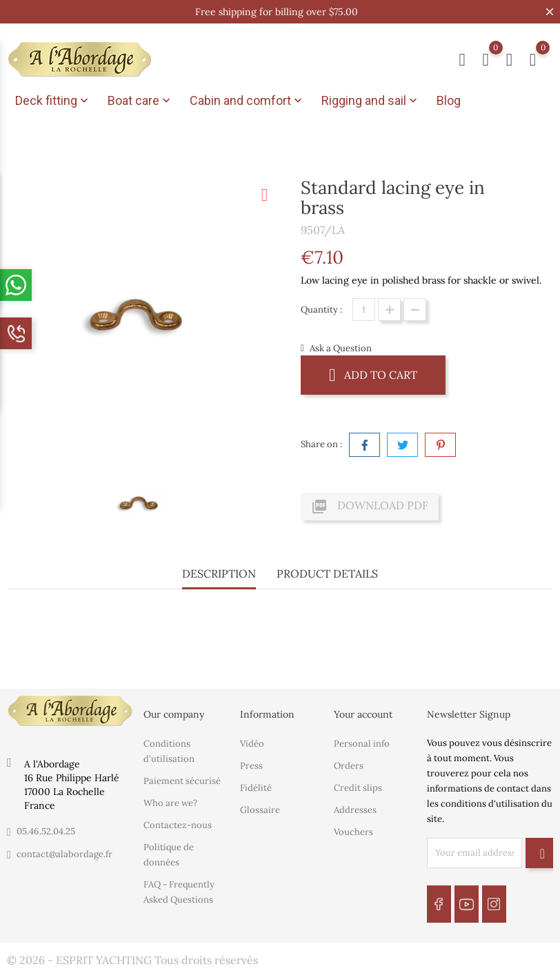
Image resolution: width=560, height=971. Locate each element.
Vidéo (252, 743)
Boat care (140, 101)
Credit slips (358, 787)
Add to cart (373, 374)
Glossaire (260, 809)
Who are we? (170, 802)
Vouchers (353, 831)
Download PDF (370, 507)
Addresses (355, 809)
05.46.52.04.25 (46, 831)
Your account (363, 714)
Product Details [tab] (327, 573)
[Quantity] (364, 310)
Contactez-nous (178, 824)
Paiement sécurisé (182, 780)
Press (251, 765)
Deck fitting (53, 101)
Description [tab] (219, 573)
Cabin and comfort (247, 101)
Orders (349, 765)
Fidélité (256, 787)
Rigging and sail (371, 101)
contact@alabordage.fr (64, 854)
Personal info (362, 743)
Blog (449, 100)
